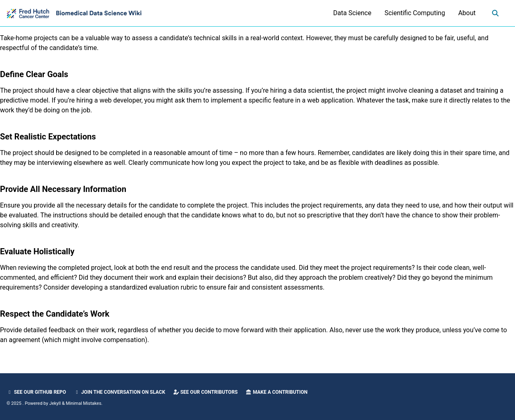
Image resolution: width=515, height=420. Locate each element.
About (467, 13)
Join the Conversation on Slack (120, 392)
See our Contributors (205, 392)
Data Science (352, 13)
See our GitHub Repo (36, 392)
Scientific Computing (415, 13)
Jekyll (55, 403)
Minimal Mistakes (84, 403)
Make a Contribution (277, 392)
